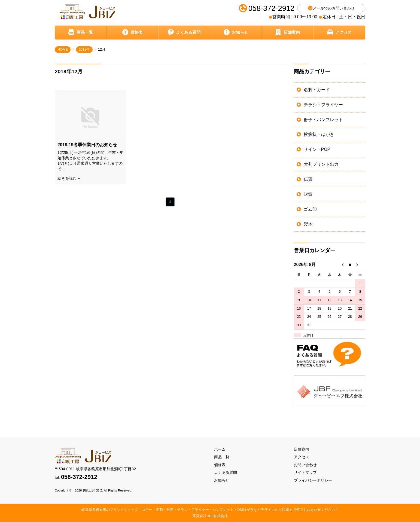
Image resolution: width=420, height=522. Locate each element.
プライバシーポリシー (313, 480)
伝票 (308, 179)
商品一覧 (81, 32)
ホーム (220, 449)
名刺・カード (317, 90)
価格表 (133, 32)
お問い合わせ (305, 465)
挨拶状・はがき (319, 134)
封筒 (308, 194)
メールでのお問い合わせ (331, 8)
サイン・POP (317, 149)
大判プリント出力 (321, 164)
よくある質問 (184, 32)
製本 (308, 224)
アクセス (339, 32)
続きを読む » (69, 178)
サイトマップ (305, 472)
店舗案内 (287, 32)
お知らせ (236, 32)
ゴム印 (310, 209)
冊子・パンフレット (323, 120)
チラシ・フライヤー (323, 105)
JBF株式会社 (217, 516)
